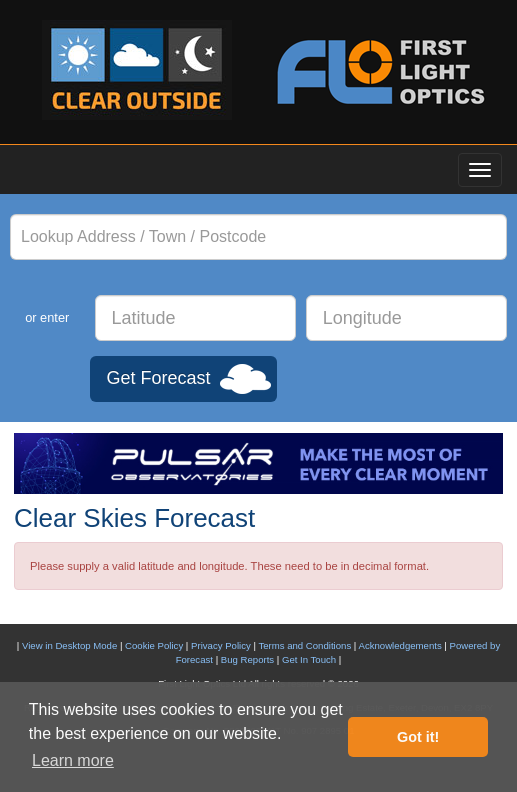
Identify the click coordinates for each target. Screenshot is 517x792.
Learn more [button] (73, 760)
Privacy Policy (221, 645)
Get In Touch (309, 659)
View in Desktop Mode (69, 645)
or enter (47, 317)
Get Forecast (159, 378)
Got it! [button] (418, 737)
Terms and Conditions (304, 645)
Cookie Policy (154, 645)
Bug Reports (247, 659)
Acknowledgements (400, 645)
